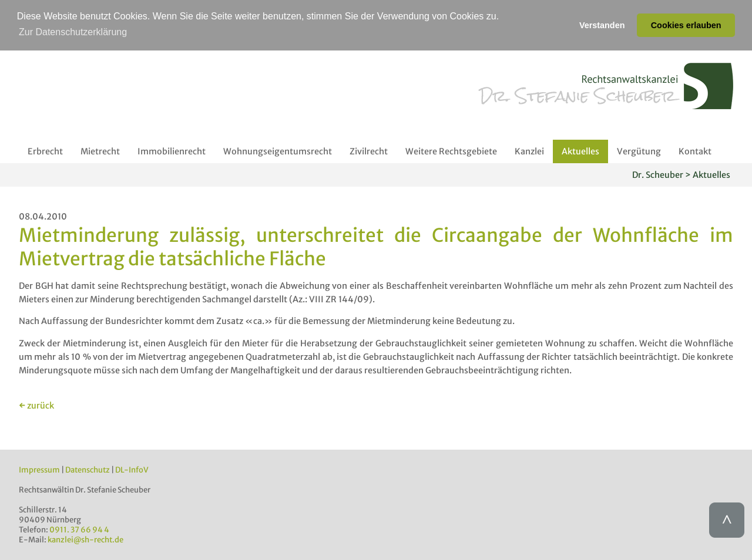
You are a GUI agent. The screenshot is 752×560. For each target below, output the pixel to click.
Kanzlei (529, 151)
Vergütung (639, 151)
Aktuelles (580, 151)
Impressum (39, 469)
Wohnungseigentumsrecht (278, 151)
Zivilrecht (369, 151)
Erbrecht (45, 151)
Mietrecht (100, 151)
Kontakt (695, 151)
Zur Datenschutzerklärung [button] (73, 32)
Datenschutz (88, 469)
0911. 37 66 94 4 (79, 529)
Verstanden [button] (602, 25)
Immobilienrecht (172, 151)
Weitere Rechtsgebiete (451, 151)
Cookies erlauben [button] (686, 25)
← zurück (36, 405)
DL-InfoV (132, 469)
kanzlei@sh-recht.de (85, 539)
